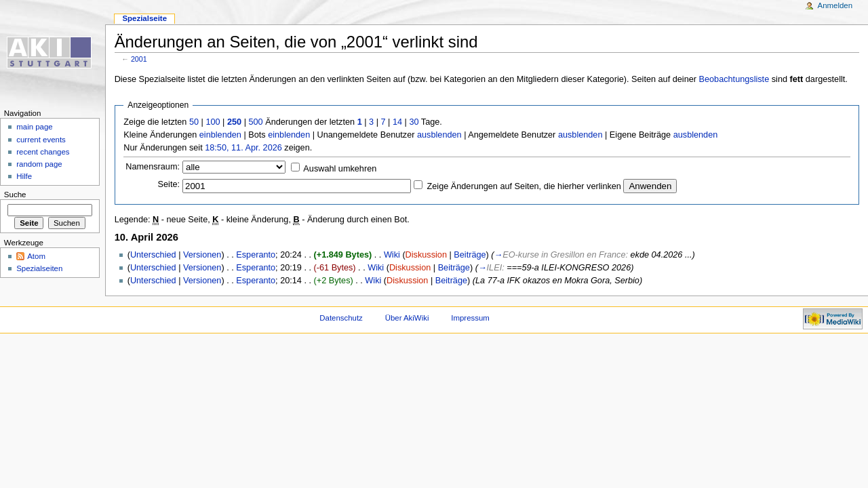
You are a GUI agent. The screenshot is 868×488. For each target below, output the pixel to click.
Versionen (202, 255)
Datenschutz (341, 318)
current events (41, 140)
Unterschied (153, 255)
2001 (139, 59)
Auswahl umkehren (340, 169)
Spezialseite (144, 18)
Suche (15, 195)
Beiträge (470, 255)
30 (414, 122)
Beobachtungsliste (734, 79)
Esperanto (256, 255)
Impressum (470, 318)
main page (35, 127)
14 (397, 122)
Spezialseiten (39, 268)
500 (255, 122)
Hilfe (24, 176)
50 (194, 122)
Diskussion (426, 255)
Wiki (392, 255)
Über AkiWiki (407, 318)
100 (213, 122)
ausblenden (439, 135)
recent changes (43, 152)
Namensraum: (153, 167)
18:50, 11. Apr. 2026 (243, 148)
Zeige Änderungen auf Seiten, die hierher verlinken (524, 186)
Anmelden (835, 5)
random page (39, 164)
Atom (36, 256)
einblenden (220, 135)
